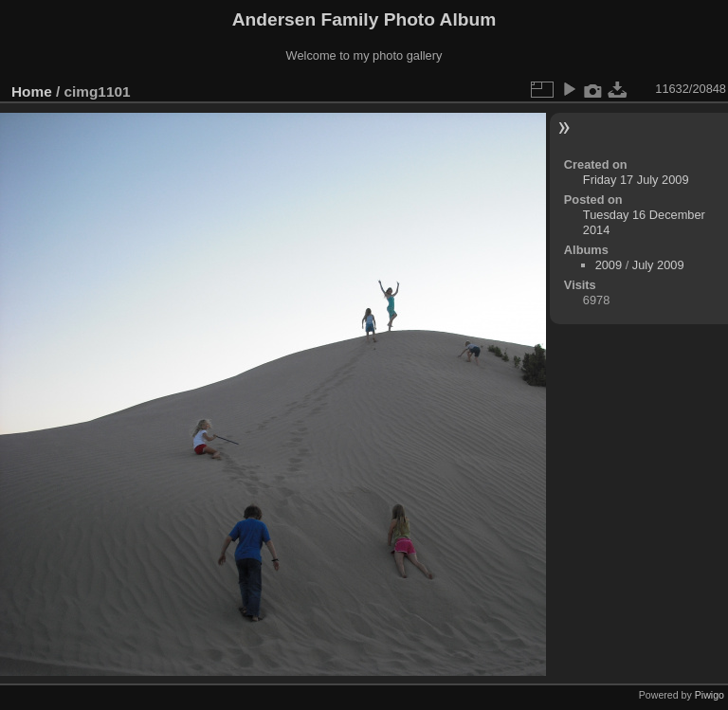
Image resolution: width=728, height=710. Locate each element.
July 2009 (658, 265)
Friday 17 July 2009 (636, 180)
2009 (609, 265)
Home (32, 91)
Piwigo (710, 695)
